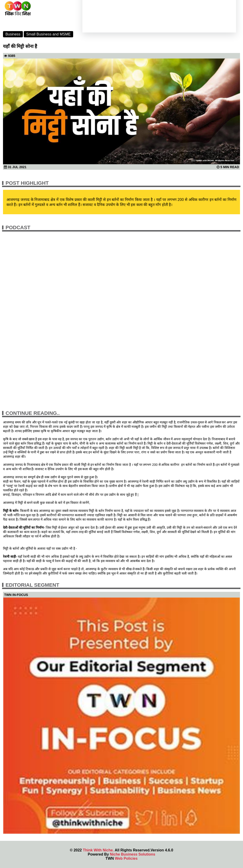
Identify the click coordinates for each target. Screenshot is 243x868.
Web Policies (126, 858)
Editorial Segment (32, 585)
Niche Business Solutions (132, 854)
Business (13, 34)
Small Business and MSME (49, 34)
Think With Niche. (98, 850)
